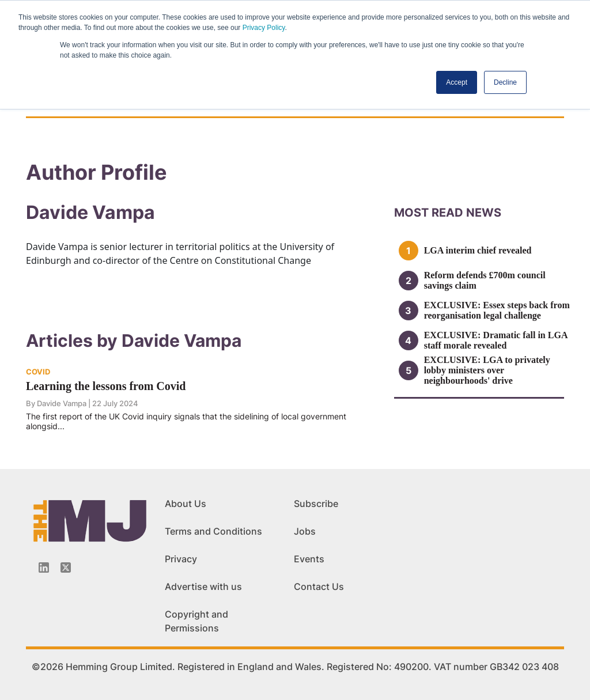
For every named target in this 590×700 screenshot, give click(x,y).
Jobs (305, 531)
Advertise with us (203, 587)
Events (309, 559)
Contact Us (319, 587)
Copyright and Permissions (196, 621)
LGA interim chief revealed (478, 250)
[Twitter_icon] (66, 567)
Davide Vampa (62, 403)
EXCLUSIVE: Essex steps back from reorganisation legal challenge (497, 310)
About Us (186, 504)
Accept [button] (457, 82)
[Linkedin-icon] (44, 567)
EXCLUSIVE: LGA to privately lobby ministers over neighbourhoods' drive (487, 370)
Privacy (181, 559)
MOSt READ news (448, 213)
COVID (38, 372)
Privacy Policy (264, 28)
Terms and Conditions (213, 531)
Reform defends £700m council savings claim (485, 280)
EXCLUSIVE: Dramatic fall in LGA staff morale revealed (496, 340)
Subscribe (316, 504)
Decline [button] (505, 82)
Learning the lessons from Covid (106, 386)
